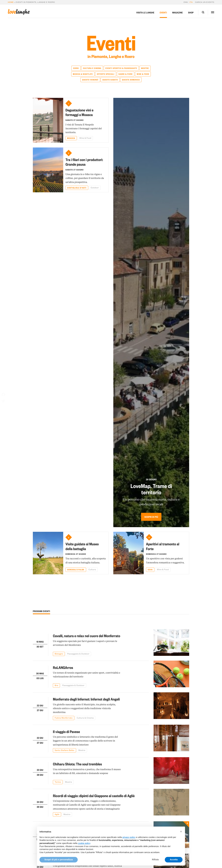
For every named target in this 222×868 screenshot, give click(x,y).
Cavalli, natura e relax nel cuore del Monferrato (86, 636)
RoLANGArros (63, 667)
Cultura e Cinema (92, 68)
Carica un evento (205, 2)
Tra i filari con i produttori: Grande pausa (84, 162)
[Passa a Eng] (186, 2)
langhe (19, 12)
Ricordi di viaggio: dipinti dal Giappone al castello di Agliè (94, 796)
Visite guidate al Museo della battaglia (82, 546)
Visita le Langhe (145, 12)
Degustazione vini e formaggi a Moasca (79, 112)
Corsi (76, 68)
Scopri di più (151, 517)
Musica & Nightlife (83, 74)
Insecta (58, 828)
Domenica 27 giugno (76, 554)
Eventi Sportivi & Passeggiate (121, 68)
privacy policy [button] (129, 844)
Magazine (177, 12)
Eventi (163, 12)
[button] (181, 839)
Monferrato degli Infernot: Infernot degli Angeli (86, 699)
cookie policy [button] (84, 850)
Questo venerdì (90, 80)
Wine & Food (143, 74)
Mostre (145, 68)
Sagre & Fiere (126, 74)
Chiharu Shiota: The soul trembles (77, 764)
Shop (191, 12)
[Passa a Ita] (191, 2)
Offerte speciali (106, 74)
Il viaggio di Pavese (66, 732)
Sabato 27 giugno (75, 120)
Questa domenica (131, 80)
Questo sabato (110, 80)
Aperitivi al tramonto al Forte (163, 546)
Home (11, 2)
